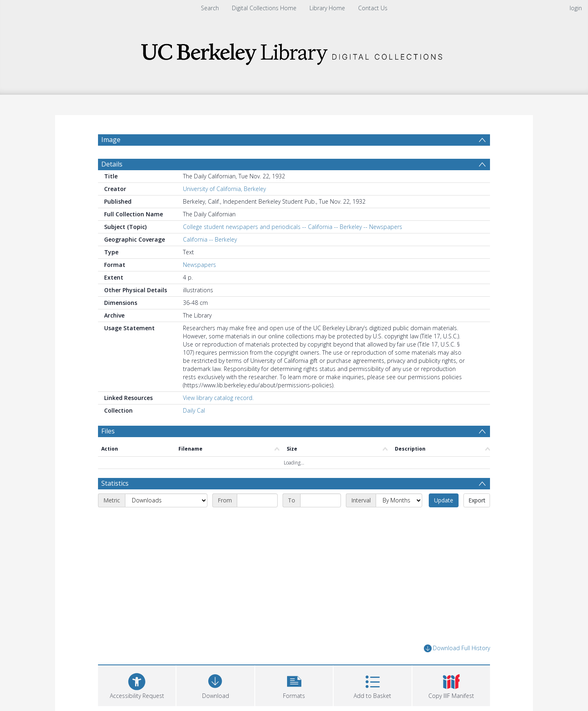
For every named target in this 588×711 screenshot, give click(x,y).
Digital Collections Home (264, 8)
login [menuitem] (576, 8)
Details (112, 164)
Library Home (327, 8)
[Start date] (257, 500)
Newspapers (199, 265)
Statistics (115, 483)
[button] (294, 685)
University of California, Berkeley (224, 189)
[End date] (321, 500)
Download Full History (457, 648)
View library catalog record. (218, 398)
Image (111, 140)
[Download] (215, 685)
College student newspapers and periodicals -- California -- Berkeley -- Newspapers (293, 227)
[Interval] (399, 500)
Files (108, 431)
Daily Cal (194, 410)
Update (444, 500)
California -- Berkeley (210, 239)
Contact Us (373, 8)
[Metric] (166, 500)
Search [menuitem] (210, 8)
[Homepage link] (294, 52)
